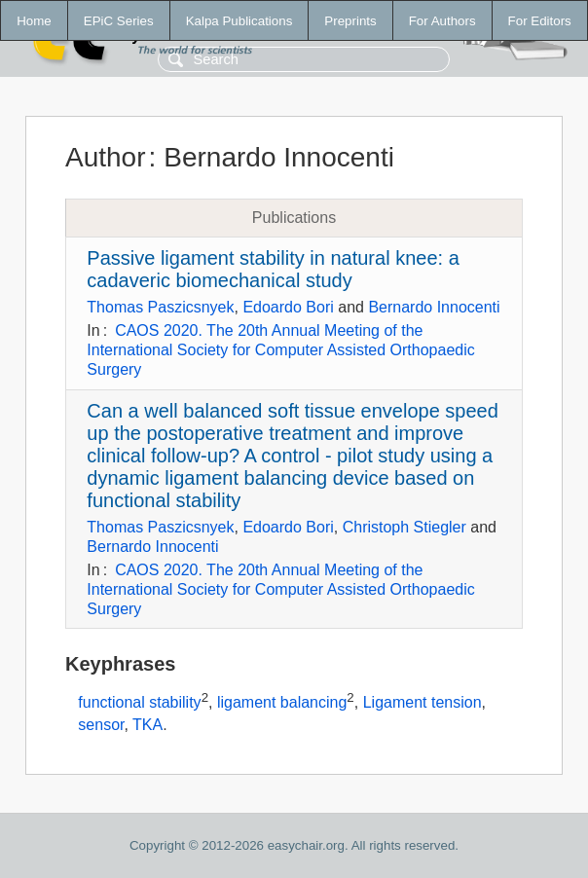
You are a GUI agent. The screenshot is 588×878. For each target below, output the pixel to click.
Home (34, 21)
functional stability (139, 703)
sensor (101, 725)
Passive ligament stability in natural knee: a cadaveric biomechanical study (273, 269)
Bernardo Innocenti (434, 307)
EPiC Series (119, 21)
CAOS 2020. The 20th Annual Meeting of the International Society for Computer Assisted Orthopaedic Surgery (280, 350)
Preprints (350, 21)
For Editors (540, 21)
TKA (147, 725)
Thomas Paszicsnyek (160, 307)
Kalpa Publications (239, 21)
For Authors (442, 21)
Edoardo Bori (288, 307)
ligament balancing (282, 703)
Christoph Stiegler (404, 527)
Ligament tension (423, 703)
